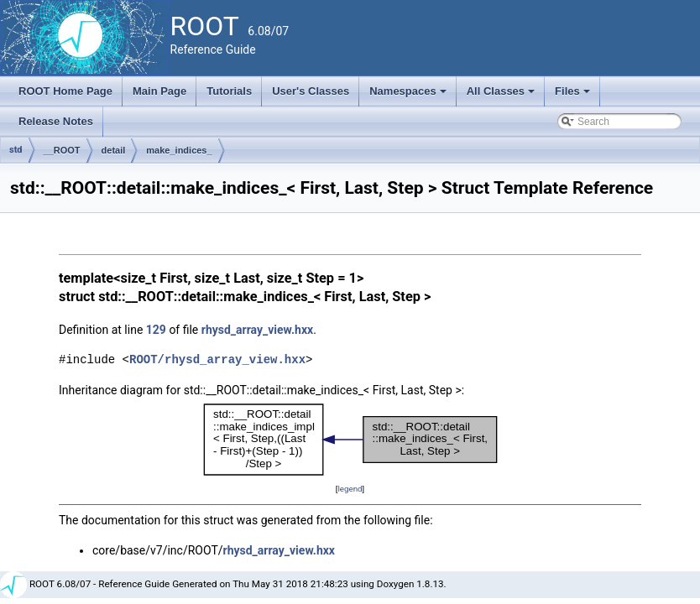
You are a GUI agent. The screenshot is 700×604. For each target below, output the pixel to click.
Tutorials (229, 91)
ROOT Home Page (65, 91)
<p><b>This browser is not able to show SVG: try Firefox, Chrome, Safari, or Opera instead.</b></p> (350, 440)
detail (114, 150)
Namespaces (409, 96)
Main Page (159, 91)
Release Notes (56, 121)
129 (156, 330)
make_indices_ (179, 150)
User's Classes (311, 91)
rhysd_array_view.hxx (257, 330)
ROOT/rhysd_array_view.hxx (217, 359)
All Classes (502, 96)
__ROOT (62, 150)
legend (350, 489)
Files (574, 96)
